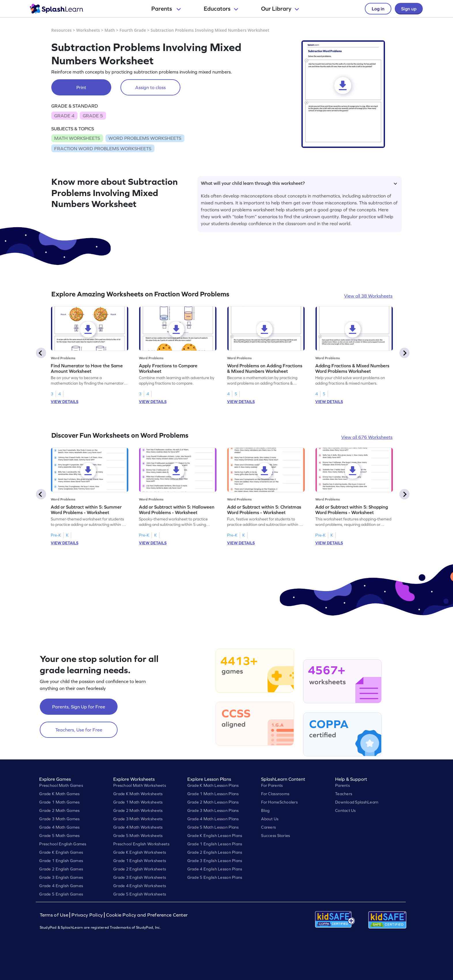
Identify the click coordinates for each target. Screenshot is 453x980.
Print (81, 87)
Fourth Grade (133, 30)
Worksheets (88, 30)
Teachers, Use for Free (79, 730)
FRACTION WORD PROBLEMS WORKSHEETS (103, 148)
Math (110, 30)
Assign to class (150, 87)
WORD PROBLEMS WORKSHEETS (145, 138)
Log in (378, 9)
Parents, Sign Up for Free (79, 707)
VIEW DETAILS (65, 402)
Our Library (280, 9)
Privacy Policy (87, 915)
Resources (62, 30)
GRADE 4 (64, 116)
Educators (221, 9)
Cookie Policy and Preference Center (147, 915)
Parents (166, 9)
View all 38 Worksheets (368, 296)
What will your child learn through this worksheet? (299, 183)
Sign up (409, 9)
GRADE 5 (93, 116)
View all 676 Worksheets (367, 437)
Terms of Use (55, 915)
